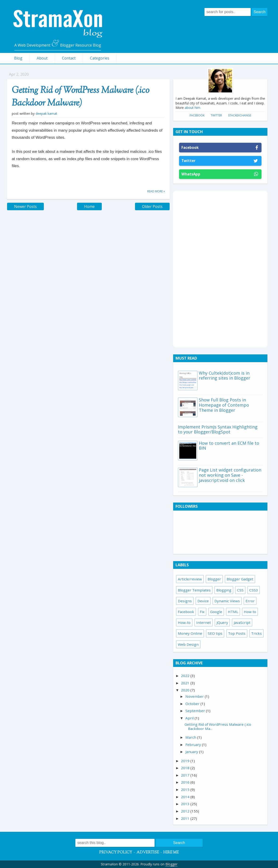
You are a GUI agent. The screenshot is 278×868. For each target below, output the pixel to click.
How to (250, 612)
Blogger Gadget (240, 579)
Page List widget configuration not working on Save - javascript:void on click (230, 475)
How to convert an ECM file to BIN (229, 446)
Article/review (190, 579)
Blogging (224, 590)
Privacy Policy (116, 853)
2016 (186, 782)
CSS (240, 590)
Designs (185, 601)
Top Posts (237, 633)
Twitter (216, 115)
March (191, 737)
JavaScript (242, 622)
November (195, 696)
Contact (69, 58)
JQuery (222, 622)
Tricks (256, 633)
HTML (233, 612)
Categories (100, 58)
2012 (186, 811)
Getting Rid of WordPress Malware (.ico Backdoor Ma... (218, 726)
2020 (186, 690)
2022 (186, 676)
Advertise (148, 853)
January (192, 752)
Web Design (188, 644)
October (193, 704)
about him (192, 108)
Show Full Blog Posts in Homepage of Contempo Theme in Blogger (224, 405)
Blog (18, 58)
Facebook (197, 115)
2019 (186, 761)
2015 (186, 789)
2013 (186, 804)
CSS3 (254, 590)
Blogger (214, 579)
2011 (186, 818)
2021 (186, 683)
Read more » (156, 191)
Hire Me (171, 853)
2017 (186, 775)
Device (203, 601)
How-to (184, 622)
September (196, 711)
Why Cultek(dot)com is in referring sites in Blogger (225, 376)
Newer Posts (25, 206)
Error (250, 601)
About (42, 58)
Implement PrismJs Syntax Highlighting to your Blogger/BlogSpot (218, 429)
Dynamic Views (227, 601)
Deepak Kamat (46, 113)
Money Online (190, 633)
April (190, 718)
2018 (186, 768)
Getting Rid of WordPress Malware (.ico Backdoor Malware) (81, 97)
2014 (186, 797)
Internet (204, 622)
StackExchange (240, 115)
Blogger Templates (194, 590)
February (194, 745)
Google (216, 612)
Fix (202, 612)
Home (89, 206)
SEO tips (215, 633)
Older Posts (152, 206)
